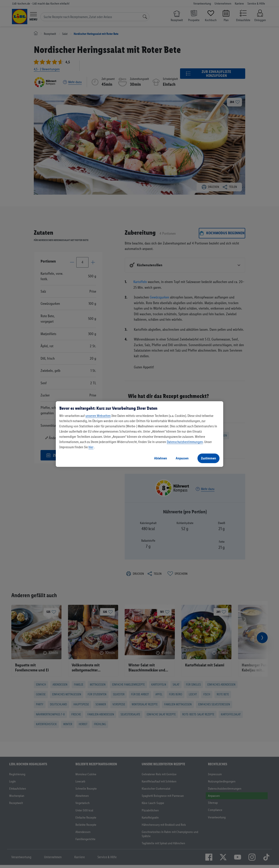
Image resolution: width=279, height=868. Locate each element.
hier (91, 447)
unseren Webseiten (98, 416)
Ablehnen (161, 458)
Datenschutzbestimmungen (185, 442)
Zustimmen (208, 458)
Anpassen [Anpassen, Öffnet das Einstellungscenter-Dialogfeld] (182, 458)
